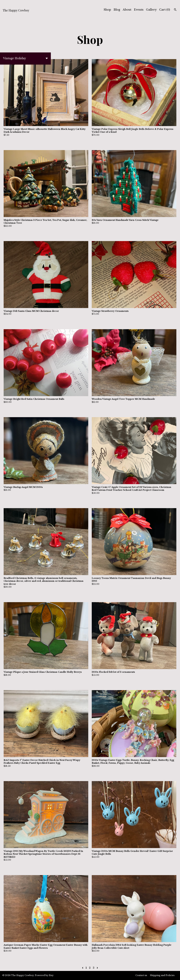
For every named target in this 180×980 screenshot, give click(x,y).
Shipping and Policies (162, 975)
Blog (117, 10)
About (127, 10)
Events (139, 10)
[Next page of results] (97, 968)
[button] (25, 58)
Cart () (165, 10)
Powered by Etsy (44, 975)
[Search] (175, 10)
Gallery (151, 10)
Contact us (141, 975)
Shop (107, 10)
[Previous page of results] (83, 968)
